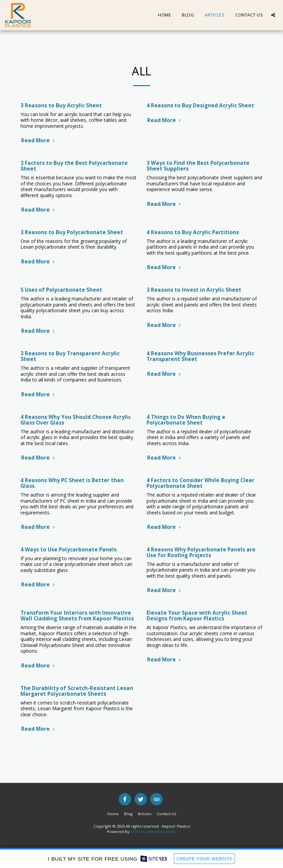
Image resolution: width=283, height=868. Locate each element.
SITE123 (137, 831)
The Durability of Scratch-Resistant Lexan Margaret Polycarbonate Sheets (77, 691)
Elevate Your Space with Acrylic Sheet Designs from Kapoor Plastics (197, 616)
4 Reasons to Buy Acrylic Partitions (193, 232)
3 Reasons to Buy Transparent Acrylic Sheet (70, 356)
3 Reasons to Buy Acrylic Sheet (61, 105)
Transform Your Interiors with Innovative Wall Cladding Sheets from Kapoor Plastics (77, 616)
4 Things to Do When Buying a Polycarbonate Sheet (186, 420)
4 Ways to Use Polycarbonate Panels (69, 550)
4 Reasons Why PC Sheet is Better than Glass (72, 483)
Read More (39, 140)
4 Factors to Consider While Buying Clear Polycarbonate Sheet (200, 483)
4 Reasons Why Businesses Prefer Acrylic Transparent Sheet (200, 356)
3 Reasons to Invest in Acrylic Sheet (194, 290)
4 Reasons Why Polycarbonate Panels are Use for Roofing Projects (201, 552)
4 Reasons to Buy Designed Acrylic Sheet (200, 105)
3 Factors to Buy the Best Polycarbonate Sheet (74, 166)
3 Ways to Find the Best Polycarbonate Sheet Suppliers (198, 166)
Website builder (162, 831)
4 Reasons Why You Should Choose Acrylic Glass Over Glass (76, 420)
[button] (273, 15)
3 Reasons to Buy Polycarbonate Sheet (72, 232)
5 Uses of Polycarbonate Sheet (61, 290)
